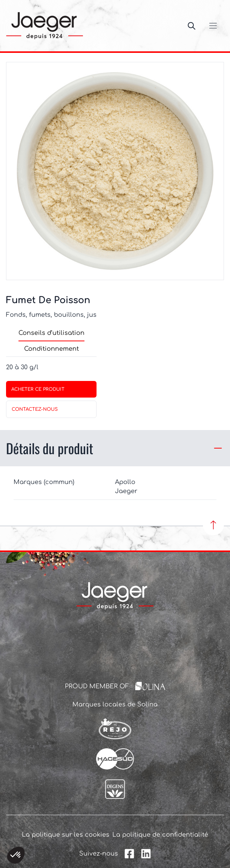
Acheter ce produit (38, 389)
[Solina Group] (150, 686)
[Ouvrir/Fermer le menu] (213, 26)
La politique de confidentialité (160, 835)
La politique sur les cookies (66, 835)
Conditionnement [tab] (51, 349)
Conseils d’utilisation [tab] (51, 333)
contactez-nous (35, 409)
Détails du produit (115, 448)
